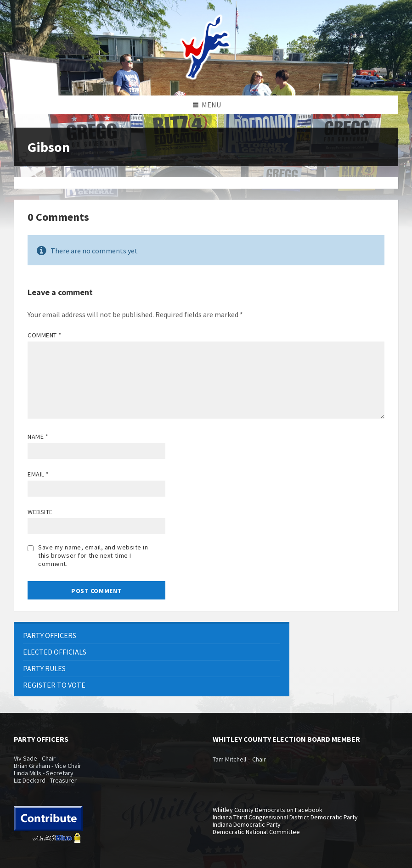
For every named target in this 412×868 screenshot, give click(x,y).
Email (38, 474)
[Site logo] (206, 78)
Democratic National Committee (256, 832)
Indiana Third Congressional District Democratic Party (285, 817)
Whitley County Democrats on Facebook (268, 810)
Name (38, 437)
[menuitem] (152, 636)
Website (40, 512)
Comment (45, 335)
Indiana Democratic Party (247, 824)
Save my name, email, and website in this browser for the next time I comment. (93, 555)
